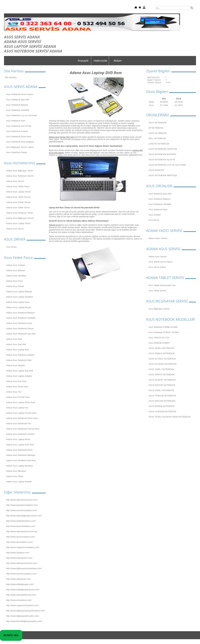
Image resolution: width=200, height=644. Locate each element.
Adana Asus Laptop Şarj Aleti (20, 371)
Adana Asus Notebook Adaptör (20, 355)
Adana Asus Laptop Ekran (18, 439)
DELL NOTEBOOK (157, 138)
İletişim (118, 61)
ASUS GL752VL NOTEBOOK (162, 359)
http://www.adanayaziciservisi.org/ (22, 531)
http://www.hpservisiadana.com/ (21, 526)
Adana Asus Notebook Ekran (19, 450)
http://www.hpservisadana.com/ (20, 537)
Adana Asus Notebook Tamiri (19, 213)
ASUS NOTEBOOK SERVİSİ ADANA (33, 51)
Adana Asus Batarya (16, 270)
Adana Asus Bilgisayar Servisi (20, 218)
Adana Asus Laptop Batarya (19, 292)
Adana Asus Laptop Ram (18, 350)
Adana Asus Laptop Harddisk (20, 297)
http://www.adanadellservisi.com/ (21, 595)
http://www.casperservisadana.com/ (22, 605)
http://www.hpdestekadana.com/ (21, 521)
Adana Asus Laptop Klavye (19, 307)
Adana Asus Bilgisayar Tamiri (20, 171)
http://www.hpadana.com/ (18, 553)
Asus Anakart (155, 215)
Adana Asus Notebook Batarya (20, 313)
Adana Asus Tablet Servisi (18, 197)
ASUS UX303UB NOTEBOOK (162, 411)
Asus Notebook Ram (16, 121)
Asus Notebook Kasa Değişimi (20, 142)
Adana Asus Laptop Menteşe (19, 466)
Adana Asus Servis (15, 229)
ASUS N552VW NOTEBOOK (162, 385)
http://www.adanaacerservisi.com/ (22, 563)
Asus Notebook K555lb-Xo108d (163, 327)
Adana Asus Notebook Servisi (20, 176)
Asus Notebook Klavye (17, 152)
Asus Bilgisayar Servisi (159, 309)
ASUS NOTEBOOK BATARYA (162, 154)
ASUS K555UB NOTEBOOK (162, 406)
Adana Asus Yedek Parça (18, 186)
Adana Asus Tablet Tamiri (18, 208)
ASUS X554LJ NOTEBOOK (161, 390)
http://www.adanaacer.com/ (19, 579)
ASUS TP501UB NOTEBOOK (162, 396)
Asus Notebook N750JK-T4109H (164, 332)
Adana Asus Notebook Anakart (20, 434)
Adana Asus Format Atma (18, 397)
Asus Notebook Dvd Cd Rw (19, 126)
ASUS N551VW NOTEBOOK (162, 401)
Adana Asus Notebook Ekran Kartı (22, 418)
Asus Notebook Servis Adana (20, 94)
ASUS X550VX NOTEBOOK (162, 375)
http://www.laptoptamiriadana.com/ (22, 505)
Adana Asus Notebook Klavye (20, 328)
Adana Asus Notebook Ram (19, 360)
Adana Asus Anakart (16, 265)
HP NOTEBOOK (156, 128)
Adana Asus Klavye (15, 286)
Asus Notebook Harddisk (18, 110)
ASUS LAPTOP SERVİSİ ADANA (30, 46)
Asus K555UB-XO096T (159, 343)
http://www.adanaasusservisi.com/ (22, 500)
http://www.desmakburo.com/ (19, 542)
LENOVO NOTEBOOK (159, 144)
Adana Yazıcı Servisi (158, 238)
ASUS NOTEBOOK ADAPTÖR (163, 149)
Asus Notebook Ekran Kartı (19, 137)
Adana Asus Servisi (15, 181)
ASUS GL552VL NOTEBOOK (162, 380)
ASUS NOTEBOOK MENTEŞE (163, 175)
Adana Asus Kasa (14, 281)
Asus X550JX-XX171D (159, 338)
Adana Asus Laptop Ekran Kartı (21, 402)
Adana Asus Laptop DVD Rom (20, 445)
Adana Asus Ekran (15, 476)
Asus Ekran (154, 220)
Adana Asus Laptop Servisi (19, 192)
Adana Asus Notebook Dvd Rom (21, 460)
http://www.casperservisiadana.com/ (23, 547)
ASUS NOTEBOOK (158, 123)
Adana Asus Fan (14, 392)
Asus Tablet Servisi (157, 291)
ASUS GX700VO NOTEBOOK (163, 364)
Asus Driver (11, 247)
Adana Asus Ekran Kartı (17, 387)
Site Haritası (11, 77)
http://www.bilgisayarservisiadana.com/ (24, 568)
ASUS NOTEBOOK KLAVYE (162, 160)
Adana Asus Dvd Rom (16, 381)
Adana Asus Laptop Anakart (19, 482)
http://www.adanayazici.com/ (19, 558)
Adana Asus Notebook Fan (18, 423)
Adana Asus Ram (14, 339)
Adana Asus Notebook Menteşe (21, 455)
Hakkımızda (100, 61)
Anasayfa (83, 61)
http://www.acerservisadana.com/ (21, 574)
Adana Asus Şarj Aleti (16, 344)
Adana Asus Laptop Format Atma (21, 413)
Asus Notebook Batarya (17, 105)
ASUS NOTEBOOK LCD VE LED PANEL (167, 165)
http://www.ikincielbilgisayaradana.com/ (24, 621)
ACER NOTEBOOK (158, 133)
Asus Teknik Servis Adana (160, 262)
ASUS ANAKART (156, 170)
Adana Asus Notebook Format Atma (23, 429)
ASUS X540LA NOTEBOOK (161, 348)
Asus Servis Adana (157, 267)
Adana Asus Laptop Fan (17, 408)
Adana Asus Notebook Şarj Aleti (21, 334)
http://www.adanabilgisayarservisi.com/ (24, 516)
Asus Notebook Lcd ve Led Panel (21, 115)
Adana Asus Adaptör (16, 365)
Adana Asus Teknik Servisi (18, 202)
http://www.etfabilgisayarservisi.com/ (23, 590)
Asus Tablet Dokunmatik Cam (162, 285)
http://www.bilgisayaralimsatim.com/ (22, 616)
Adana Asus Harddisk (16, 276)
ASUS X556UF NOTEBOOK (162, 353)
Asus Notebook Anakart (17, 131)
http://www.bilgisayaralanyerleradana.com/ (26, 611)
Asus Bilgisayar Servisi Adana (20, 147)
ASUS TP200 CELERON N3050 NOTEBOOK (170, 417)
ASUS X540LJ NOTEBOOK (161, 369)
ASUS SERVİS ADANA (22, 37)
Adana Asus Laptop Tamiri (18, 223)
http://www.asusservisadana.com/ (22, 510)
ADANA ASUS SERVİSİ (23, 42)
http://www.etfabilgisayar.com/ (20, 584)
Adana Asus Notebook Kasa (19, 323)
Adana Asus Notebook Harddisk (21, 318)
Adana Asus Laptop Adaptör (19, 376)
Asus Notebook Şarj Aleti (18, 100)
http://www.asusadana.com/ (19, 600)
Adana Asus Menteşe (16, 471)
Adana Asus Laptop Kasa (18, 302)
